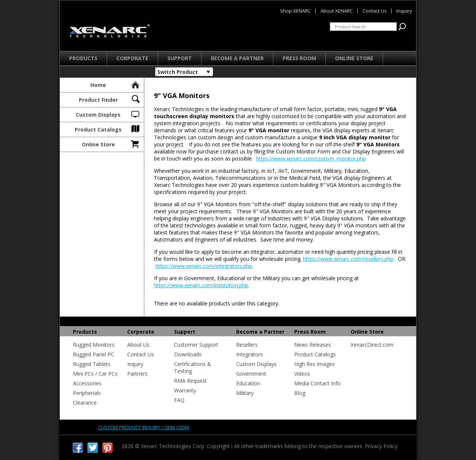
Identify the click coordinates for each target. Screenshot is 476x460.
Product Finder (110, 99)
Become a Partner (237, 58)
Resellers (247, 345)
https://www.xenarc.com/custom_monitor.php (311, 158)
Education (248, 383)
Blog (300, 393)
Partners (137, 374)
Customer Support (196, 345)
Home (115, 84)
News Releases (313, 345)
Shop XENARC (295, 11)
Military (245, 393)
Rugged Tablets (92, 364)
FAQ (179, 400)
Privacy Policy (381, 446)
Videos (302, 374)
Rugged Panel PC (94, 354)
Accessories (87, 383)
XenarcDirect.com (372, 345)
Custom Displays (108, 114)
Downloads (188, 354)
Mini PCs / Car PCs (95, 374)
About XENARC (337, 11)
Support (180, 58)
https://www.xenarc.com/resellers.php (348, 259)
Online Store (354, 58)
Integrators (250, 354)
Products (83, 58)
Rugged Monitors (94, 345)
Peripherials (87, 393)
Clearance (85, 403)
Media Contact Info (317, 383)
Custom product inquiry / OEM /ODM (144, 427)
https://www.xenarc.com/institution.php (201, 285)
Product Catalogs (108, 129)
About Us (138, 345)
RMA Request (190, 381)
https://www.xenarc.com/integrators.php (204, 266)
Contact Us (141, 354)
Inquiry (135, 364)
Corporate (132, 58)
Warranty (185, 390)
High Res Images (314, 364)
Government (251, 374)
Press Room (299, 58)
